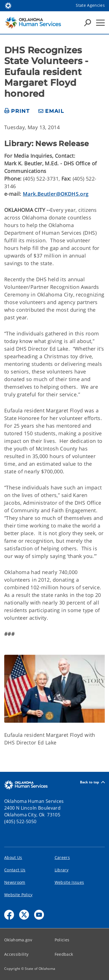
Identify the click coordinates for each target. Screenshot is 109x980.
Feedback (64, 954)
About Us (13, 857)
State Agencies (90, 5)
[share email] (51, 111)
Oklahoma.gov (18, 940)
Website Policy (18, 895)
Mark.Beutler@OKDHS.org (56, 194)
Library (62, 870)
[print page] (17, 111)
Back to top (92, 782)
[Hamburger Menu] (100, 23)
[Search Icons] (88, 23)
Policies (62, 940)
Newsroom (15, 882)
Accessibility (16, 954)
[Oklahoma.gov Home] (8, 5)
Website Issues (69, 882)
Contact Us (15, 870)
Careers (62, 857)
